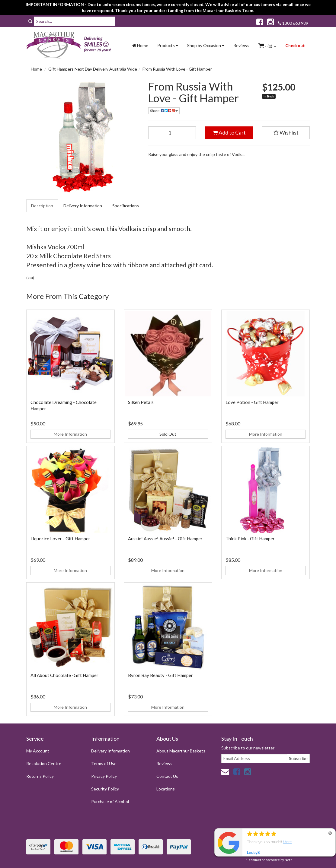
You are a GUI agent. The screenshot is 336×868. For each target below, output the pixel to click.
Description (42, 206)
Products (168, 45)
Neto (288, 860)
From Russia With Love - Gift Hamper (177, 69)
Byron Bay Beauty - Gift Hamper (160, 675)
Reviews (241, 45)
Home (140, 45)
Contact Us (167, 776)
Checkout (295, 45)
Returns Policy (40, 776)
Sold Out (168, 434)
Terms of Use (104, 763)
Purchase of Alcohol (110, 801)
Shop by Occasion (206, 45)
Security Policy (105, 789)
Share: (164, 111)
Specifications (126, 206)
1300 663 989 (293, 23)
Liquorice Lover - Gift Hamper (60, 539)
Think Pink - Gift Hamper (250, 539)
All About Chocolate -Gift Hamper (64, 675)
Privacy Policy (104, 776)
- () (267, 46)
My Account (38, 751)
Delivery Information (83, 206)
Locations (166, 789)
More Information (70, 434)
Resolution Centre (44, 763)
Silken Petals (141, 402)
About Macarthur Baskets (181, 751)
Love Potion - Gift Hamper (252, 402)
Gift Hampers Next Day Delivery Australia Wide (93, 69)
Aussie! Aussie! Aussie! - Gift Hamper (165, 539)
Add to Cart (229, 132)
